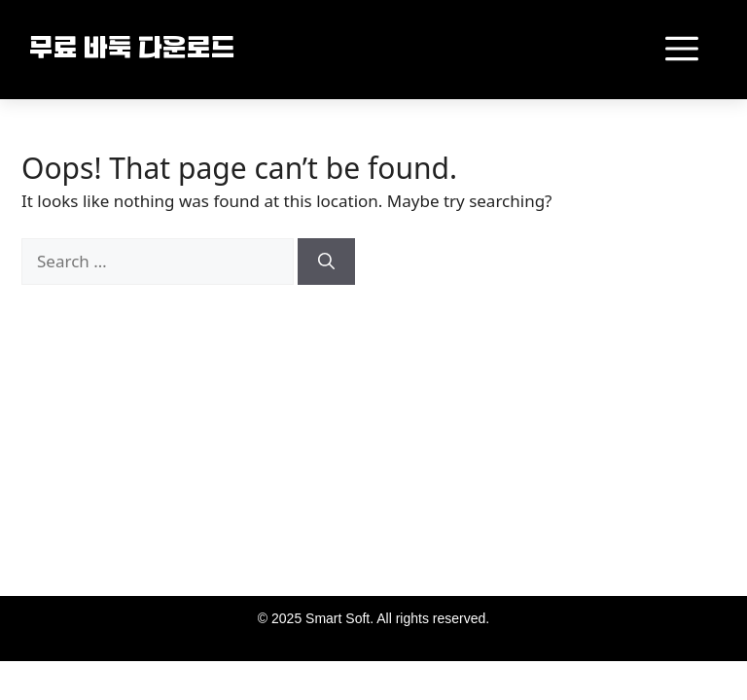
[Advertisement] (207, 455)
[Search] (326, 262)
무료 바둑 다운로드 (132, 51)
